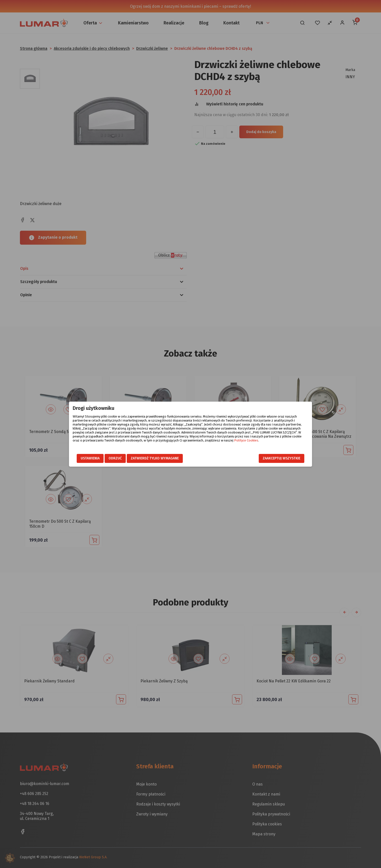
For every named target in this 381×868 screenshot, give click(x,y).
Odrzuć (115, 458)
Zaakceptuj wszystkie (282, 458)
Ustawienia (90, 458)
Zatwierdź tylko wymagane (155, 458)
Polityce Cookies (246, 440)
